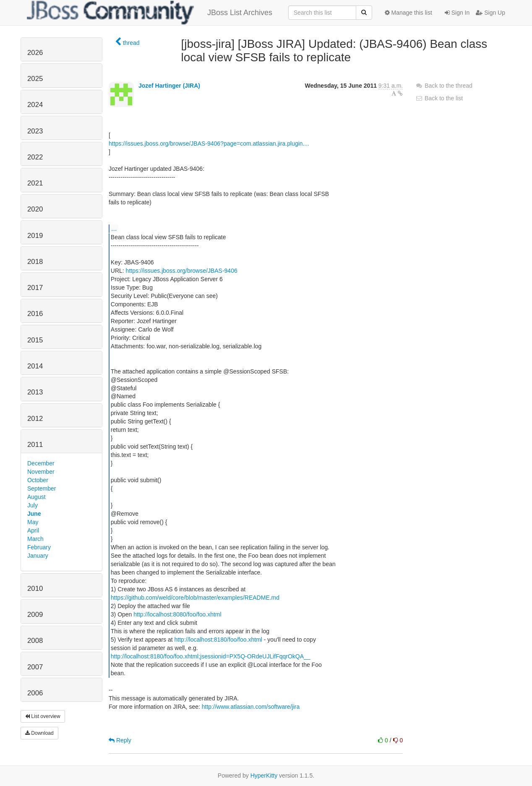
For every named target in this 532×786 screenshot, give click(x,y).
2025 (35, 79)
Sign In (457, 13)
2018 (35, 262)
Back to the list (439, 98)
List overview (43, 716)
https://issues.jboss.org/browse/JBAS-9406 (182, 271)
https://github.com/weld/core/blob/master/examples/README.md (195, 598)
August (37, 497)
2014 (35, 366)
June (34, 514)
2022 (35, 157)
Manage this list (408, 13)
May (33, 522)
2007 (35, 667)
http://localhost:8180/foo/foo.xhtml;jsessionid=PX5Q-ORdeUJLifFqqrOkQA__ (211, 656)
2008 (35, 641)
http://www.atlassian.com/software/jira (251, 707)
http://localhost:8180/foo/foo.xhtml (218, 640)
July (33, 505)
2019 (35, 236)
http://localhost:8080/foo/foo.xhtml (177, 614)
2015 (35, 340)
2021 (35, 183)
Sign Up (490, 13)
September (42, 488)
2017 (35, 288)
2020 (35, 209)
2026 (35, 53)
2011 (35, 445)
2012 (35, 419)
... (114, 228)
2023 (35, 131)
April (33, 530)
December (41, 463)
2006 (35, 693)
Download (39, 733)
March (35, 539)
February (39, 547)
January (38, 556)
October (38, 480)
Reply (120, 740)
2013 (35, 392)
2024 (35, 105)
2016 (35, 314)
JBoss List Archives (150, 13)
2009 (35, 615)
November (41, 472)
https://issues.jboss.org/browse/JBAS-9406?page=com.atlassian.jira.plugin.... (209, 144)
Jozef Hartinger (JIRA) (169, 86)
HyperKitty (264, 776)
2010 (35, 589)
